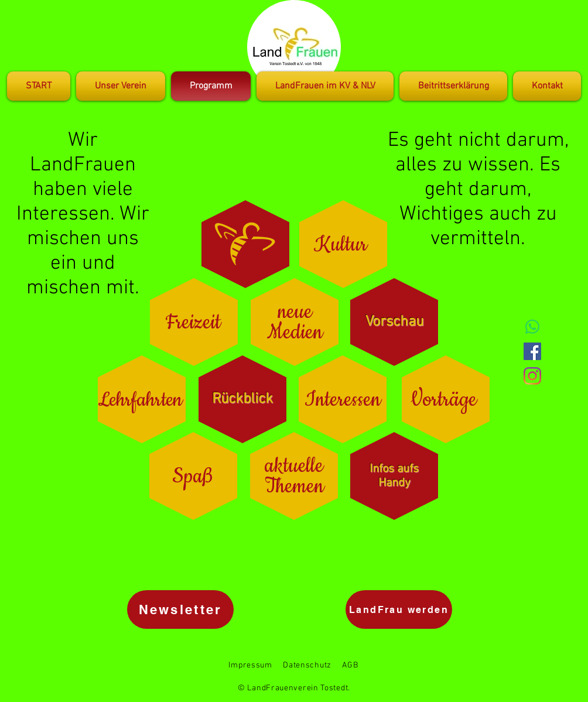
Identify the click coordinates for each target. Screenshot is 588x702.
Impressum (250, 665)
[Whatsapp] (532, 327)
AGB (350, 665)
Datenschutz (307, 665)
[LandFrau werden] (399, 609)
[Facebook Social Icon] (532, 351)
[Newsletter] (180, 609)
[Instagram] (532, 376)
